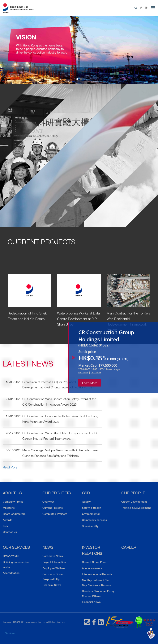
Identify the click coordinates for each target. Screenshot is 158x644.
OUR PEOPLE (133, 493)
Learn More (90, 383)
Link (5, 526)
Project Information (54, 562)
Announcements (92, 568)
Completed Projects (55, 514)
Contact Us (10, 532)
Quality (86, 502)
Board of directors (14, 514)
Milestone (9, 508)
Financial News (52, 585)
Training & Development (136, 508)
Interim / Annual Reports (97, 574)
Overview (48, 502)
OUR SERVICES (16, 547)
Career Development (134, 502)
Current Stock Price (94, 562)
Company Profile (13, 502)
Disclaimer (10, 633)
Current (42, 242)
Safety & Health (92, 508)
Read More (10, 467)
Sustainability (90, 526)
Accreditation (11, 573)
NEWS (48, 547)
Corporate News (53, 556)
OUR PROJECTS (57, 493)
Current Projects (53, 508)
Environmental (91, 514)
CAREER (129, 547)
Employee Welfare (54, 568)
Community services (94, 520)
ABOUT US (12, 493)
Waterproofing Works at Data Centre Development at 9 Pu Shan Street (78, 319)
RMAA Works (11, 556)
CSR (86, 493)
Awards (8, 520)
